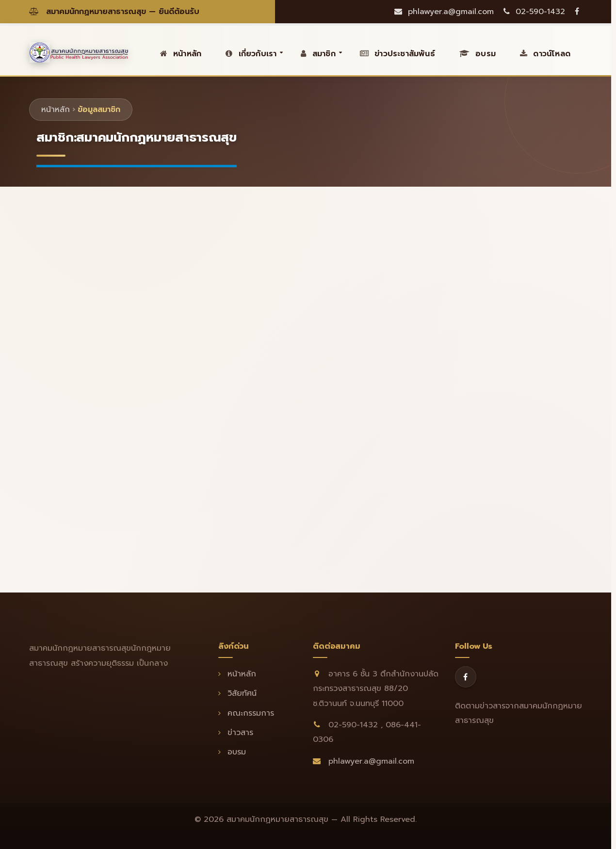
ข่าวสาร (236, 733)
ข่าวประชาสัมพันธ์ (397, 54)
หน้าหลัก (181, 54)
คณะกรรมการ (246, 713)
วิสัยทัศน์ (237, 693)
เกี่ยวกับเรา (251, 54)
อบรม (478, 54)
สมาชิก (318, 54)
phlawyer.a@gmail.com (444, 12)
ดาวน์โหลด (545, 54)
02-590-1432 (534, 12)
